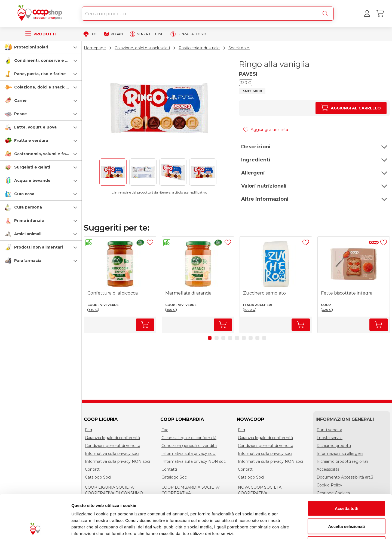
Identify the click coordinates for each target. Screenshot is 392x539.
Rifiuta (347, 503)
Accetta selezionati (346, 486)
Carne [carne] (20, 100)
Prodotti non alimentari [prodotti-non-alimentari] (39, 247)
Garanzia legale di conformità (112, 438)
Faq (88, 430)
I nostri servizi (330, 438)
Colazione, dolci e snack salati (142, 48)
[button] (41, 47)
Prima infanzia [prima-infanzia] (29, 220)
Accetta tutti (347, 468)
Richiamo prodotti (334, 446)
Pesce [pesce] (21, 114)
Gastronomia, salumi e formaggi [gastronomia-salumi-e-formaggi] (47, 154)
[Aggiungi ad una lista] (150, 243)
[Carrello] (380, 14)
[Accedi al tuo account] (367, 14)
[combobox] (208, 14)
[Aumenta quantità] (351, 108)
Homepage (95, 48)
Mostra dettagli (286, 528)
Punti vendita (329, 430)
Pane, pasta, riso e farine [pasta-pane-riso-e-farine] (40, 74)
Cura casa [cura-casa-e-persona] (24, 194)
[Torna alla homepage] (41, 14)
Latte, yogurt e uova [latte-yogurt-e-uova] (35, 127)
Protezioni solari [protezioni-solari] (31, 47)
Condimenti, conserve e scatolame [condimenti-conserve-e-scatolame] (50, 60)
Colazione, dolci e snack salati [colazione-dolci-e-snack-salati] (45, 87)
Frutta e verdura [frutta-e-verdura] (31, 140)
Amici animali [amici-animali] (28, 234)
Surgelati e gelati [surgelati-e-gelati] (32, 167)
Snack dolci (239, 48)
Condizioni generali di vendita (113, 446)
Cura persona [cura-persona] (28, 207)
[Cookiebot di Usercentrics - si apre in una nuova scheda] (35, 528)
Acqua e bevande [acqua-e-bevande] (32, 180)
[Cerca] (326, 14)
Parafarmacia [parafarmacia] (28, 261)
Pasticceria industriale (199, 48)
